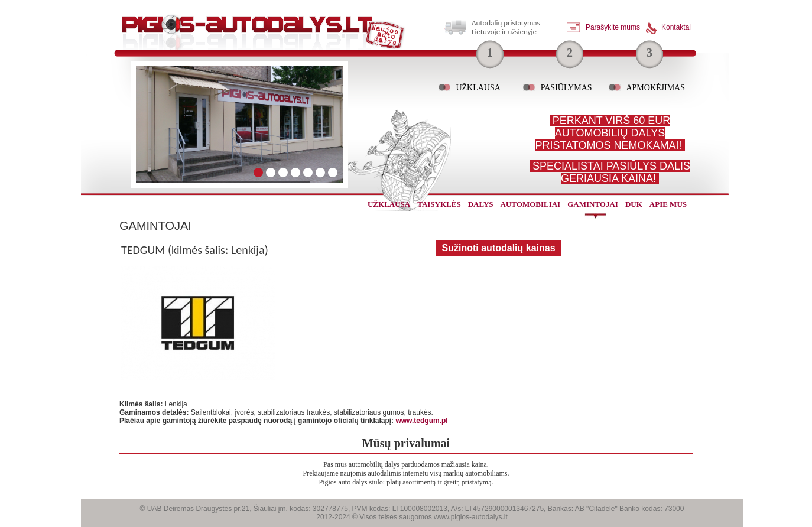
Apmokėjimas (655, 88)
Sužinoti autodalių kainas (499, 248)
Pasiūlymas (566, 88)
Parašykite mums (613, 27)
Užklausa (478, 88)
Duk (634, 204)
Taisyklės (439, 204)
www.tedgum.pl (421, 421)
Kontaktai (676, 27)
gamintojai (593, 204)
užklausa (389, 204)
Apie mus (668, 204)
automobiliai (531, 204)
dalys (481, 204)
